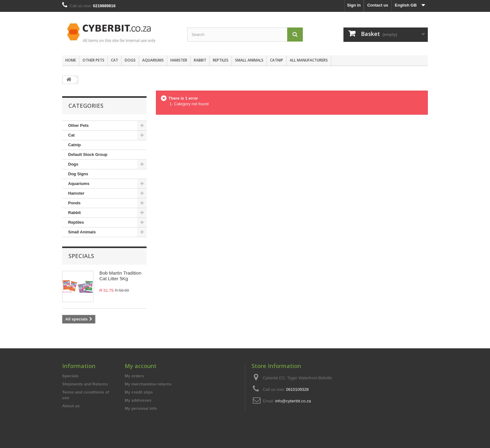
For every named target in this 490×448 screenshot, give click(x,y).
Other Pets (93, 60)
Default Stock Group (88, 154)
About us (71, 406)
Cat (115, 60)
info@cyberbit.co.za (293, 401)
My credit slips (139, 392)
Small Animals (249, 60)
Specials (81, 256)
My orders (134, 376)
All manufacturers (309, 60)
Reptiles (221, 60)
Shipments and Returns (85, 384)
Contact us (378, 5)
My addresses (138, 400)
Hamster (179, 60)
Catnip (277, 60)
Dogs (130, 60)
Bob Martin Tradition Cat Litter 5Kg (120, 276)
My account (141, 366)
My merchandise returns (148, 384)
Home (71, 60)
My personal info (141, 408)
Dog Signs (78, 174)
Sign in (354, 5)
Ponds (74, 203)
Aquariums (153, 60)
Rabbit (200, 60)
